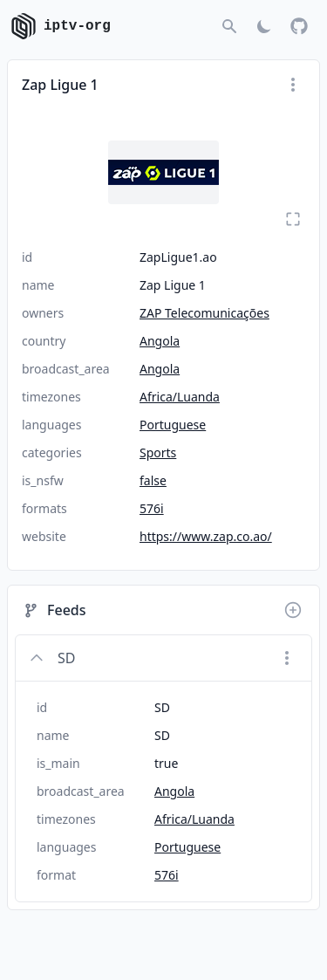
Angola (160, 341)
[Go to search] (229, 26)
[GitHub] (299, 26)
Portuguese (173, 425)
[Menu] (293, 85)
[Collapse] (37, 658)
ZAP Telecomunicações (204, 313)
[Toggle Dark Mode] (264, 26)
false (153, 480)
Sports (158, 452)
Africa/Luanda (180, 397)
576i (152, 508)
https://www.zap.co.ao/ (206, 536)
